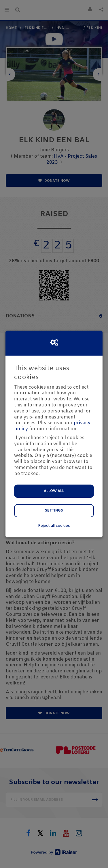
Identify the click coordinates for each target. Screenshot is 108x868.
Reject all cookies (54, 526)
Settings (54, 511)
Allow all (54, 491)
